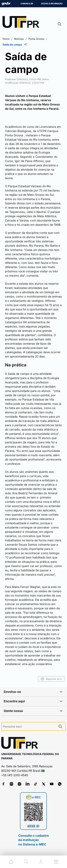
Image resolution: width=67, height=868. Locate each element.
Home (6, 39)
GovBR (6, 4)
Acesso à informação (52, 4)
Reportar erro (51, 679)
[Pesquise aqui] (29, 727)
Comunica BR (27, 4)
